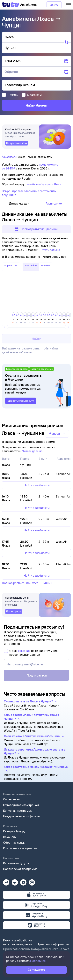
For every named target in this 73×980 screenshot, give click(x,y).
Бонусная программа (18, 811)
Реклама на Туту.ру (16, 863)
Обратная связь (14, 843)
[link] (17, 143)
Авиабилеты (9, 157)
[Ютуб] (23, 881)
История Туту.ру (14, 831)
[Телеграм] (6, 881)
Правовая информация (53, 944)
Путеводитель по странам (21, 805)
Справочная (11, 799)
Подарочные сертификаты (22, 816)
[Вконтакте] (15, 881)
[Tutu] (11, 5)
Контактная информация (20, 848)
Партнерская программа (20, 869)
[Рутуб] (32, 881)
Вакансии (10, 837)
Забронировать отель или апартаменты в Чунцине (29, 193)
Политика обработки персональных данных (18, 942)
